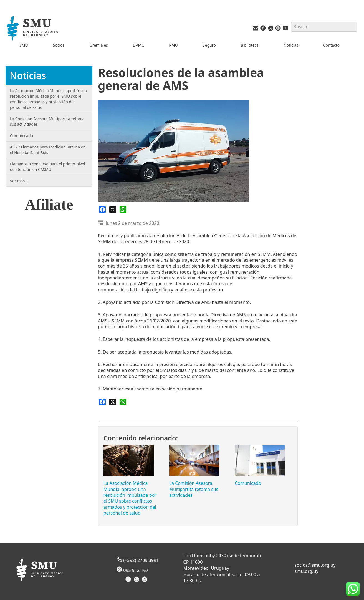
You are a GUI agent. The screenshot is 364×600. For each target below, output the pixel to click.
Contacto (331, 45)
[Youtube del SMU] (285, 29)
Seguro (209, 45)
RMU (173, 45)
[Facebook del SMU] (263, 29)
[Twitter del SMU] (271, 29)
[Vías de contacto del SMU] (256, 29)
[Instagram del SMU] (278, 29)
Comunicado (248, 483)
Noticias (291, 45)
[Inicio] (33, 29)
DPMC (138, 45)
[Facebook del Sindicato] (129, 581)
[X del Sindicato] (137, 581)
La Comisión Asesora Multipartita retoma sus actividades (194, 489)
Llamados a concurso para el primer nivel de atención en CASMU (47, 167)
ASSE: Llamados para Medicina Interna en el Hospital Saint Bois (48, 150)
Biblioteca (250, 45)
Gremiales (98, 45)
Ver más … (19, 181)
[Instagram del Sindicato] (145, 581)
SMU (24, 45)
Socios (59, 45)
